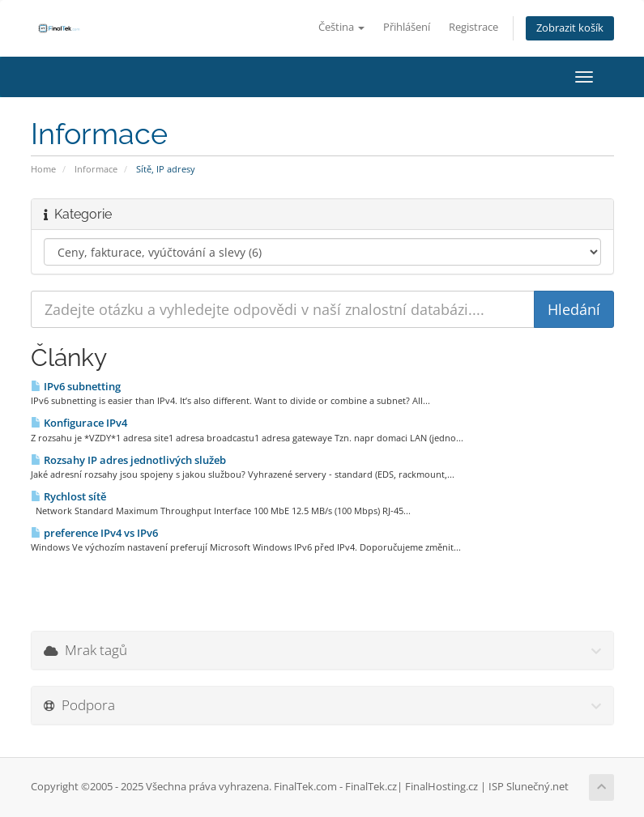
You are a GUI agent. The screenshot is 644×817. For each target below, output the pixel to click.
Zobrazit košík (570, 28)
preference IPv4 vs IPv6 (94, 533)
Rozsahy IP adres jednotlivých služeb (128, 460)
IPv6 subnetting (76, 386)
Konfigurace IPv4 (79, 423)
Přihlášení (407, 27)
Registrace (473, 27)
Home (43, 169)
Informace (96, 169)
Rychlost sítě (68, 496)
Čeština (341, 27)
